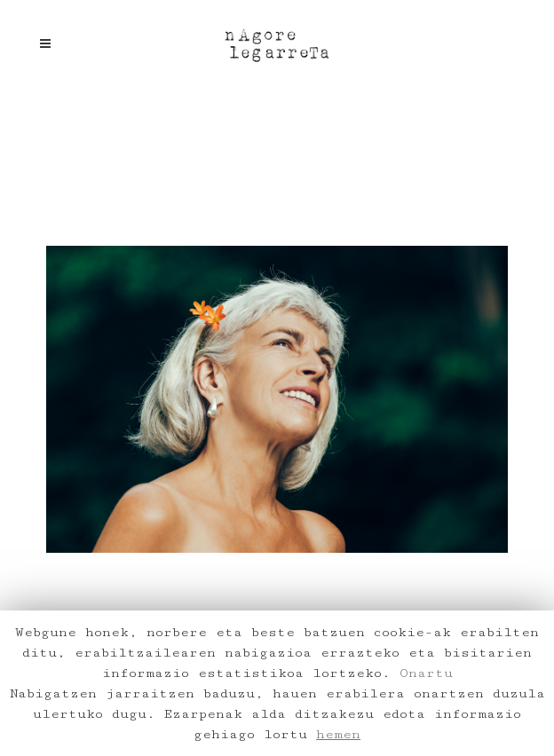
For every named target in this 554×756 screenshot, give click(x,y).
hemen (338, 734)
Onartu (426, 673)
